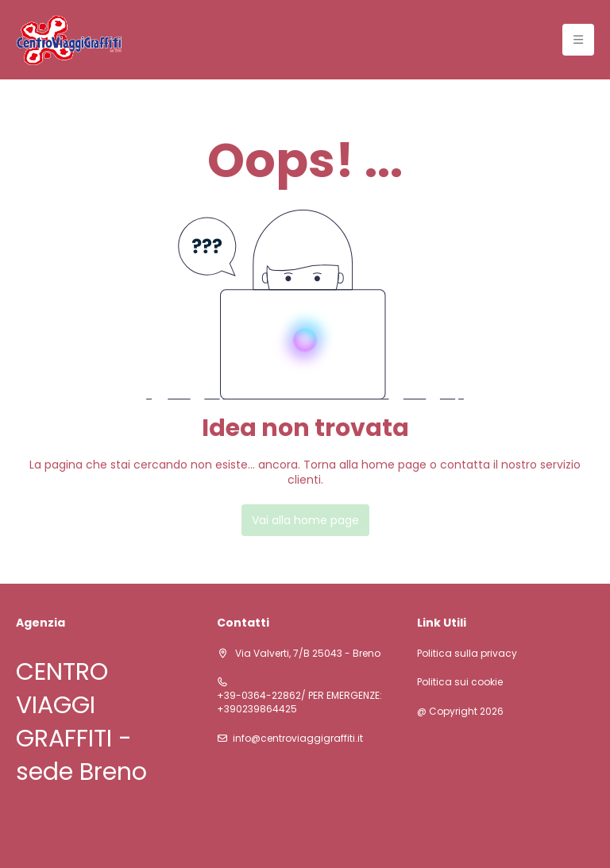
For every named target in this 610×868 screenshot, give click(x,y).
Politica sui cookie (460, 682)
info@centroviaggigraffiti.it (298, 739)
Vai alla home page (305, 520)
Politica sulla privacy (467, 654)
